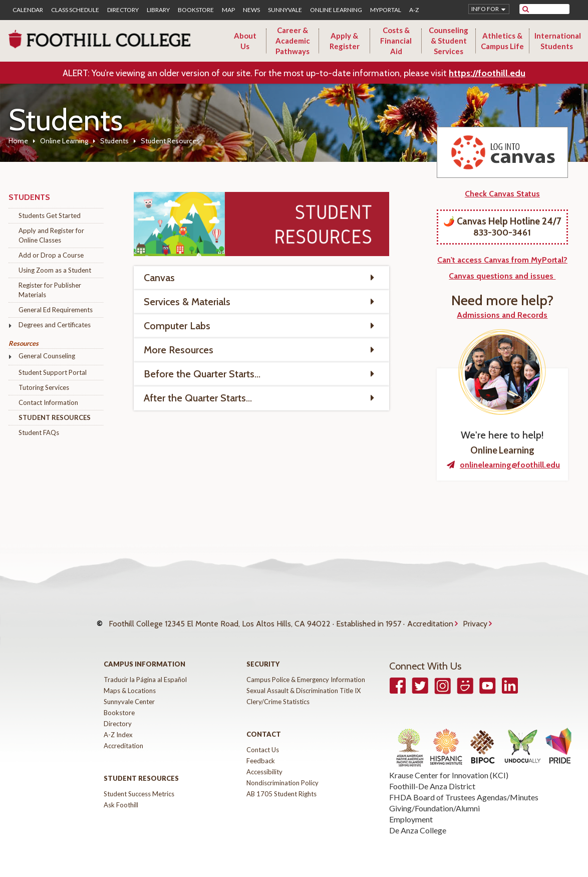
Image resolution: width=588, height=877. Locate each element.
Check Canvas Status (502, 194)
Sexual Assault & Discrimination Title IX (304, 681)
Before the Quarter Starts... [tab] (202, 374)
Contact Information (48, 402)
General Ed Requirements (56, 310)
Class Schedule (75, 10)
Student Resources (55, 417)
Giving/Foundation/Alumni (434, 799)
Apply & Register (345, 41)
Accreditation (430, 619)
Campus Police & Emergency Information (306, 670)
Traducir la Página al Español (145, 670)
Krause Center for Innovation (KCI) (449, 765)
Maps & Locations (130, 681)
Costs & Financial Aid (396, 41)
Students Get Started (50, 215)
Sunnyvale (285, 10)
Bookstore (196, 10)
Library (158, 10)
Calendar (28, 10)
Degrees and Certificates (55, 325)
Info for (485, 9)
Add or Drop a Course (51, 255)
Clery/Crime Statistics (278, 692)
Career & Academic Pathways (293, 41)
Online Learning (336, 10)
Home (18, 141)
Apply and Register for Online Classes (51, 235)
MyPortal (386, 10)
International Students (558, 41)
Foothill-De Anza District (432, 777)
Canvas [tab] (159, 278)
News (251, 10)
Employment (411, 810)
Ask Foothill (121, 795)
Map (228, 10)
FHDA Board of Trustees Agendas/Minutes (464, 788)
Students (114, 141)
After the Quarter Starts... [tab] (198, 398)
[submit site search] (526, 9)
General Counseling (47, 356)
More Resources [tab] (179, 350)
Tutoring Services (44, 387)
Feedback (261, 751)
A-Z (414, 10)
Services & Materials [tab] (187, 302)
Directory (123, 10)
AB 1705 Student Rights (281, 784)
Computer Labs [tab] (177, 326)
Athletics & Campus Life (502, 41)
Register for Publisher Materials (50, 290)
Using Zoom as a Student (55, 270)
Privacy (475, 619)
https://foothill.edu (487, 73)
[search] (551, 9)
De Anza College (418, 821)
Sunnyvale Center (129, 692)
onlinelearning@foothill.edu (510, 465)
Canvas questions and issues (502, 276)
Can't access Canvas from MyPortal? (502, 260)
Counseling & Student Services (449, 41)
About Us (245, 41)
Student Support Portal (53, 372)
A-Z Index (118, 725)
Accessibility (264, 762)
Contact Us (263, 740)
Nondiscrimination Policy (282, 773)
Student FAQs (39, 432)
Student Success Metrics (139, 784)
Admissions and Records (502, 315)
